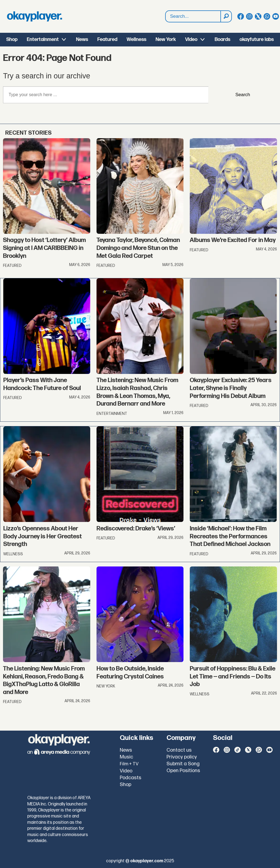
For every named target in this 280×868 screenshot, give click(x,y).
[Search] (226, 16)
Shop (12, 39)
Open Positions (183, 771)
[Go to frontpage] (34, 16)
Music (126, 757)
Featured (107, 39)
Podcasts (131, 778)
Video (191, 39)
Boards (222, 39)
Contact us (179, 750)
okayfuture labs (257, 39)
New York (166, 39)
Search (166, 11)
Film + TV (129, 764)
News (82, 39)
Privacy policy (182, 757)
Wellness (136, 39)
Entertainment (43, 39)
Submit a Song (183, 764)
